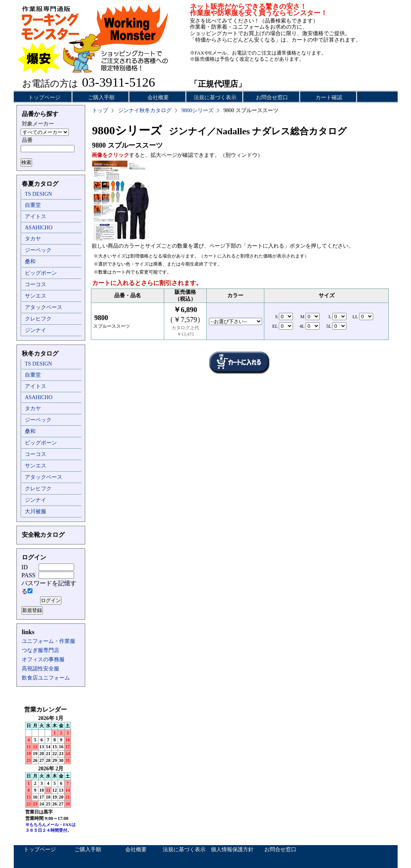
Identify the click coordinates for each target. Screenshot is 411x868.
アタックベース (44, 307)
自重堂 (33, 205)
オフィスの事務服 (43, 659)
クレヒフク (38, 319)
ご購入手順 (101, 97)
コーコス (36, 284)
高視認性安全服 (40, 669)
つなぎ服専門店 (40, 650)
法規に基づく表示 (215, 97)
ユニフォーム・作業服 (49, 641)
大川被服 (36, 511)
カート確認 (329, 97)
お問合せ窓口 (272, 97)
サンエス (36, 296)
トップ (100, 110)
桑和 (30, 262)
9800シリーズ (197, 110)
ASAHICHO (39, 228)
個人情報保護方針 (232, 849)
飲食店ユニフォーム (46, 678)
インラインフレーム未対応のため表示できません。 (51, 775)
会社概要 (158, 97)
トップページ (44, 97)
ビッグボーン (41, 273)
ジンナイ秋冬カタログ (145, 110)
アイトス (36, 217)
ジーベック (38, 250)
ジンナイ (36, 330)
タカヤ (33, 239)
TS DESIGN (38, 194)
